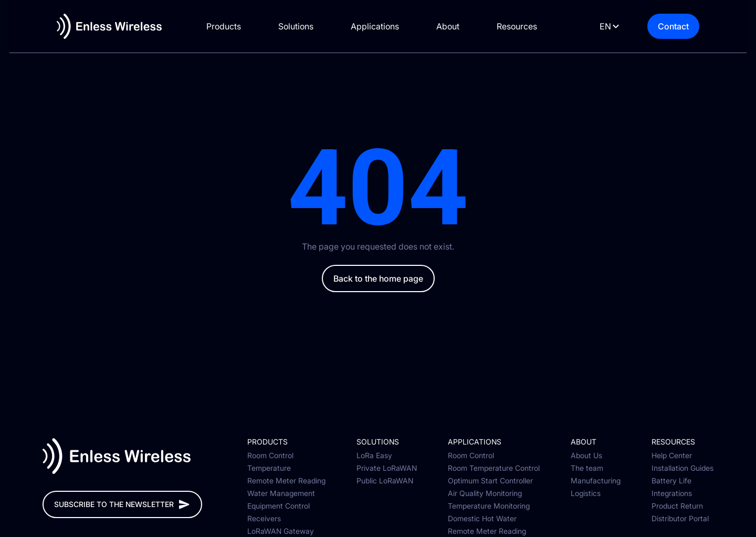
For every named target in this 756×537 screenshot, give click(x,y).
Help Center (672, 456)
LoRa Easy (374, 456)
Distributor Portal (680, 519)
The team (587, 468)
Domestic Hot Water (482, 519)
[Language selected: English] (617, 27)
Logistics (586, 493)
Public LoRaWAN (385, 481)
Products (230, 26)
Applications (381, 26)
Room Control (270, 456)
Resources (523, 26)
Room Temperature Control (494, 468)
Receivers (264, 519)
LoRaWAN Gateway (281, 531)
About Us (586, 456)
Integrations (672, 493)
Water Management (281, 493)
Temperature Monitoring (489, 506)
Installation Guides (682, 468)
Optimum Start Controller (490, 481)
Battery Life (671, 481)
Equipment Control (279, 506)
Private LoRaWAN (387, 468)
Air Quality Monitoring (485, 493)
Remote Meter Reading (286, 481)
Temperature (269, 468)
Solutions (302, 26)
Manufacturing (596, 481)
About (454, 26)
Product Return (677, 506)
